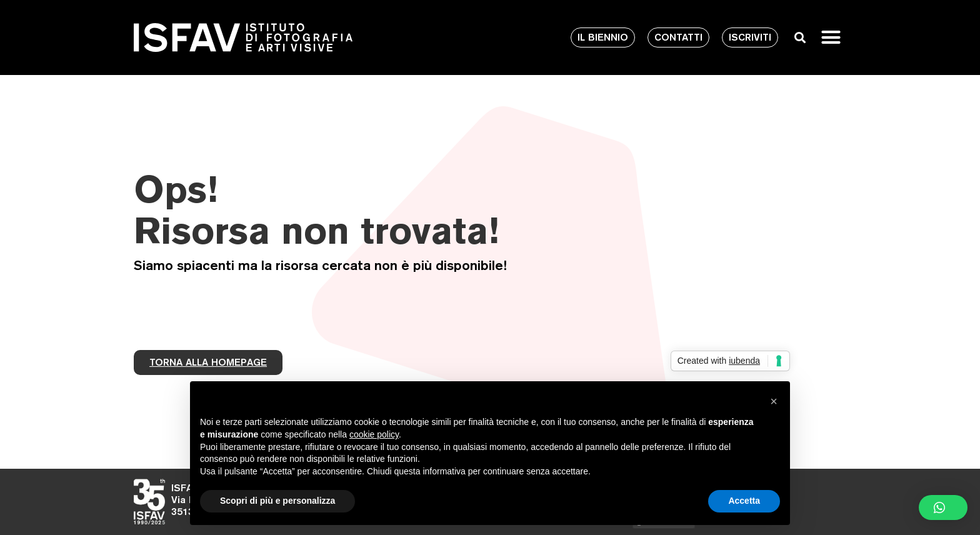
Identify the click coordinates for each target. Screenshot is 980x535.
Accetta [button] (744, 501)
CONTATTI (678, 37)
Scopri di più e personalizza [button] (277, 501)
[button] (831, 37)
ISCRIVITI (750, 37)
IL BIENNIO (603, 37)
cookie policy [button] (374, 434)
